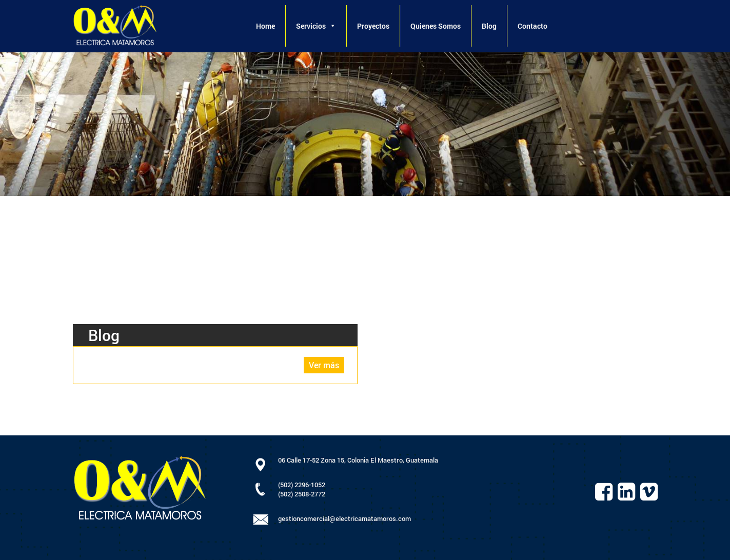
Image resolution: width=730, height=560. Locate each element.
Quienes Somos (436, 26)
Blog (489, 26)
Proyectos (373, 26)
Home (265, 26)
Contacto (532, 26)
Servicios (316, 26)
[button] (332, 26)
